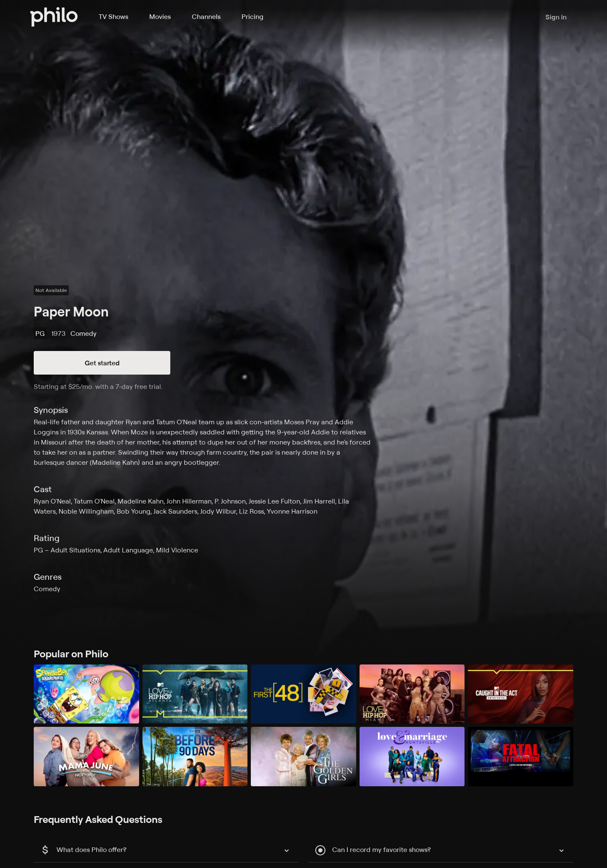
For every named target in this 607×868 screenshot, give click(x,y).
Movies (160, 16)
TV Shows (113, 16)
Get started (102, 363)
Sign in (556, 17)
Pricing (252, 16)
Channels (206, 16)
